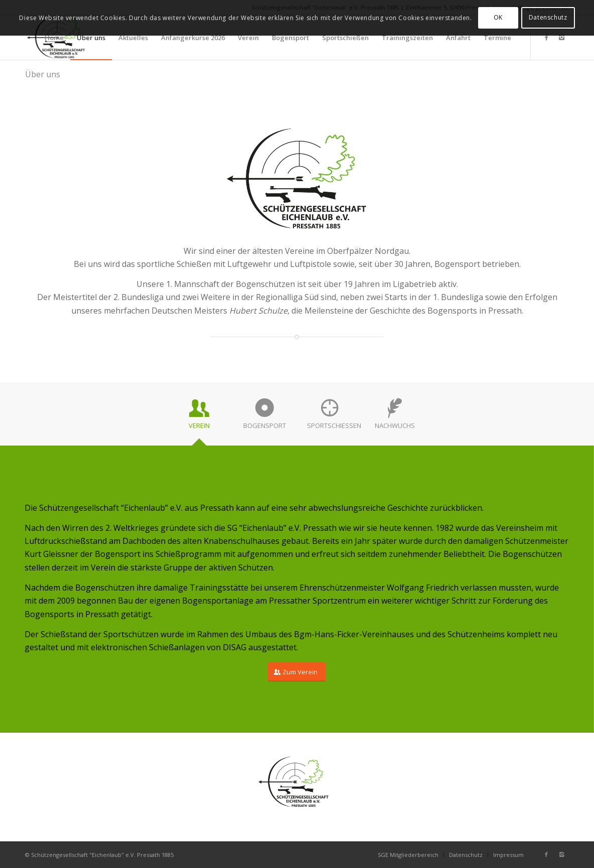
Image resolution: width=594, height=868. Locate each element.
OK (498, 17)
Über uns (43, 74)
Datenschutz (548, 17)
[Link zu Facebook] (546, 37)
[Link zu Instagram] (561, 37)
